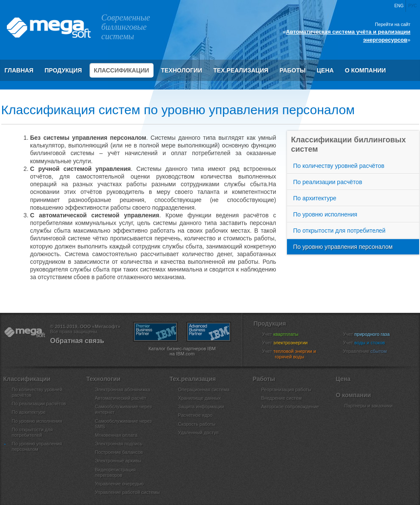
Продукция (63, 70)
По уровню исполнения (325, 214)
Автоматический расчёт (121, 398)
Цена (325, 70)
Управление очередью (119, 484)
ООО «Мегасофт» (48, 28)
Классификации (121, 70)
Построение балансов (119, 452)
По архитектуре (315, 198)
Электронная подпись (119, 444)
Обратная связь (77, 341)
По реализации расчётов (328, 182)
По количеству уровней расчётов (339, 166)
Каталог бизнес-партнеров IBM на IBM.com (182, 351)
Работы (292, 70)
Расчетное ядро (196, 415)
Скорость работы (197, 424)
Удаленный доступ (198, 433)
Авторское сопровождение (290, 407)
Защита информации (201, 407)
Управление (371, 351)
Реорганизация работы (286, 390)
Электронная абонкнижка (123, 390)
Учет (286, 334)
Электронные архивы (118, 461)
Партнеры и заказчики (369, 406)
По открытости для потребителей (340, 231)
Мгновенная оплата (116, 435)
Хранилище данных (200, 398)
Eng (399, 6)
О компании (365, 70)
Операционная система (204, 390)
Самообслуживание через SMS (123, 424)
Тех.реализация (241, 70)
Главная (19, 70)
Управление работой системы (128, 492)
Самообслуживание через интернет (123, 409)
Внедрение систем (282, 398)
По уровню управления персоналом (343, 247)
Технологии (182, 70)
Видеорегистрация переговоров (116, 472)
